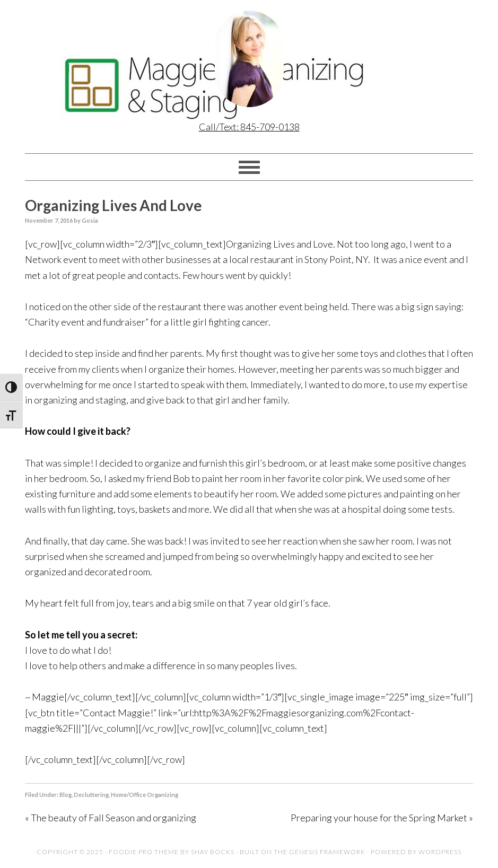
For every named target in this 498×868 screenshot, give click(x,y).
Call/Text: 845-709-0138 (249, 127)
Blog (65, 795)
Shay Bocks (213, 852)
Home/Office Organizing (145, 795)
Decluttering (91, 795)
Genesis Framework (327, 852)
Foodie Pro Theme (144, 852)
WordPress (440, 852)
